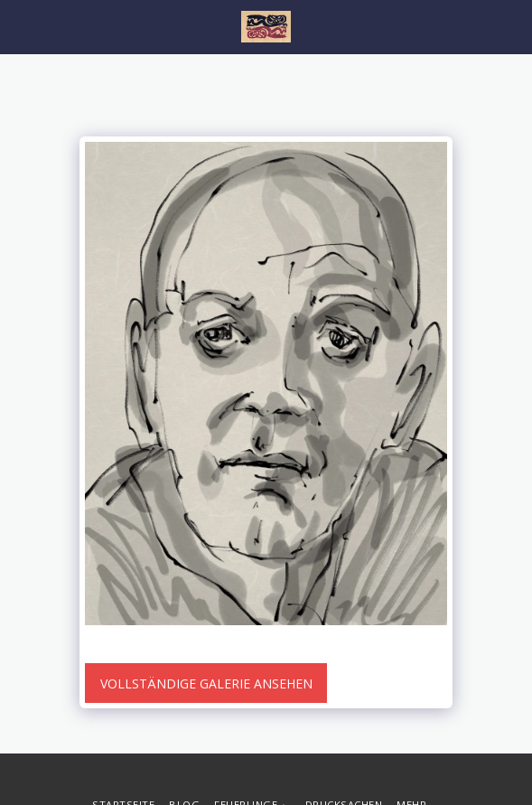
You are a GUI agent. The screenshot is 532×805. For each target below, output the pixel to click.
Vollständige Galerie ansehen (206, 683)
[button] (20, 26)
